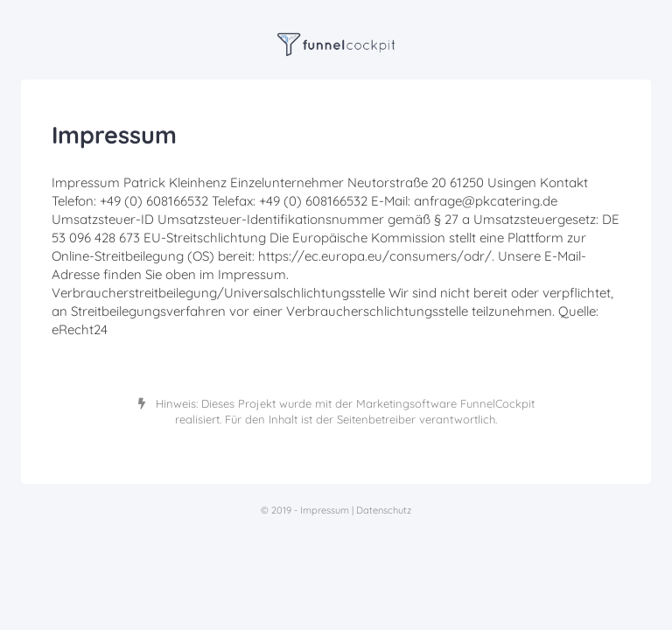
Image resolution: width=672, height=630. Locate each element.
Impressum (325, 510)
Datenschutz (384, 510)
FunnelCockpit (497, 403)
